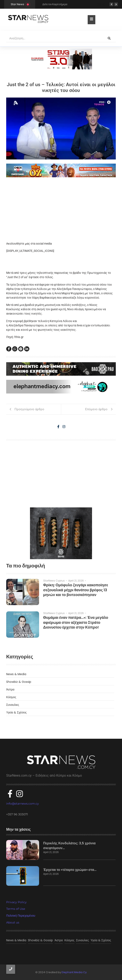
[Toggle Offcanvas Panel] (91, 20)
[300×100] (61, 59)
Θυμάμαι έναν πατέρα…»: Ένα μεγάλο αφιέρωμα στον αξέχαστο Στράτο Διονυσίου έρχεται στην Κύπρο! (76, 622)
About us (13, 922)
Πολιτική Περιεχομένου (21, 916)
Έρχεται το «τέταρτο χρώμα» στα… (70, 870)
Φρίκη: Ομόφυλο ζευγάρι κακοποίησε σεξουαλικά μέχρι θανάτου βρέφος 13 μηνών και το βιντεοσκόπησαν (76, 590)
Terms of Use (16, 909)
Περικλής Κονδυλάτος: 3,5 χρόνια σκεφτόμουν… (69, 846)
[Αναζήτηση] (54, 39)
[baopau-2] (61, 533)
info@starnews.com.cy (23, 804)
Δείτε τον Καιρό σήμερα (55, 4)
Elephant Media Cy (74, 972)
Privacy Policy (16, 902)
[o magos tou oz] (61, 170)
